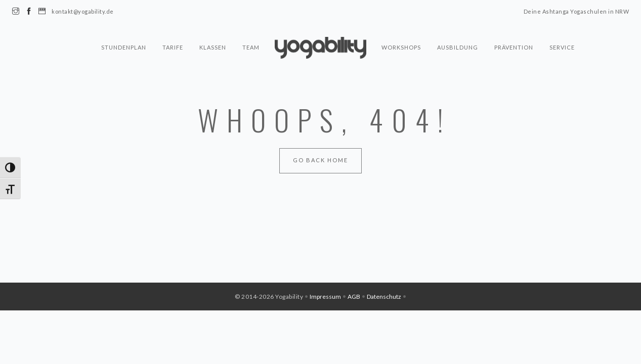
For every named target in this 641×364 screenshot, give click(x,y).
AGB (354, 297)
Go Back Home (320, 160)
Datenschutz (384, 297)
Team (251, 47)
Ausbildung (458, 47)
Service (562, 47)
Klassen (213, 47)
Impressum (325, 297)
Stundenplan (124, 47)
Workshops (401, 47)
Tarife (173, 47)
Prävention (514, 47)
